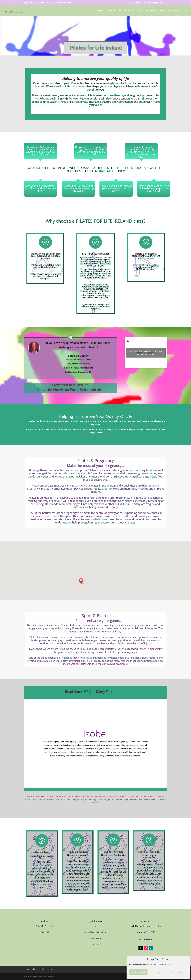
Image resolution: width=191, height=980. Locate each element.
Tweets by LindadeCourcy (146, 353)
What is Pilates (95, 938)
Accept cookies (138, 972)
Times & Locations (78, 852)
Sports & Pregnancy (149, 852)
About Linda (175, 11)
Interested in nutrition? (70, 385)
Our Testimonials (113, 852)
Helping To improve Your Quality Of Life (150, 3)
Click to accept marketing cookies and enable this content (146, 353)
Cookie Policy (46, 969)
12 (108, 782)
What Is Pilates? (42, 852)
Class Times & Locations (151, 11)
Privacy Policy (30, 969)
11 (106, 782)
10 (103, 782)
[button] (82, 581)
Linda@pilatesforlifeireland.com (149, 926)
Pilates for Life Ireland (95, 48)
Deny (158, 972)
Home (101, 11)
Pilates (111, 11)
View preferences (178, 972)
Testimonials (126, 11)
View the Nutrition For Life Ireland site (70, 390)
